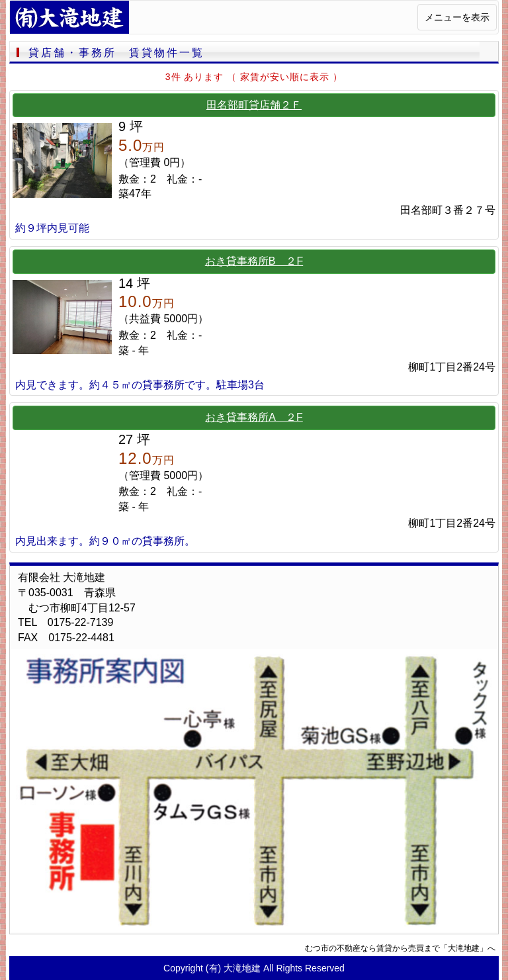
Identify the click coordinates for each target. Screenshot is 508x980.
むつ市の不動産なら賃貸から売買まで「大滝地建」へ (400, 948)
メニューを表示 (457, 17)
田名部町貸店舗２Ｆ (254, 105)
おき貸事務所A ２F (254, 417)
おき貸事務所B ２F (254, 261)
